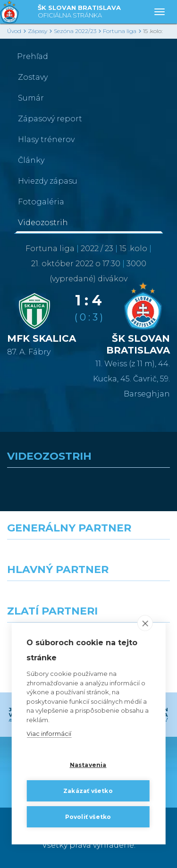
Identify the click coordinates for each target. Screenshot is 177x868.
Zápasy (38, 31)
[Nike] (89, 556)
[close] (145, 624)
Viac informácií (49, 734)
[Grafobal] (44, 598)
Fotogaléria (41, 202)
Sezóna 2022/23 (75, 31)
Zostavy (33, 77)
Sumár (31, 98)
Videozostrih (43, 223)
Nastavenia (88, 765)
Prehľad (33, 56)
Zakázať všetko (88, 791)
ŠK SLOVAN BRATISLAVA (79, 12)
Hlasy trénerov (46, 139)
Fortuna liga (120, 31)
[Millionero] (133, 598)
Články (31, 160)
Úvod (14, 31)
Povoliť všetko (88, 817)
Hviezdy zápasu (48, 181)
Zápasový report (50, 119)
